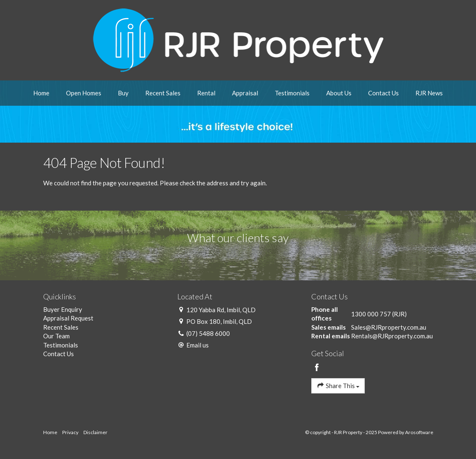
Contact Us (383, 93)
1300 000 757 (371, 314)
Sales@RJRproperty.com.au (389, 327)
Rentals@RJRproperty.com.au (392, 336)
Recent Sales (163, 93)
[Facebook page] (317, 368)
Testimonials (292, 93)
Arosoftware (419, 432)
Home (41, 93)
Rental (206, 93)
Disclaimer (95, 432)
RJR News (429, 93)
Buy (123, 93)
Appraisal (245, 93)
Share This (338, 385)
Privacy (70, 432)
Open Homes (84, 93)
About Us (339, 93)
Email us (198, 345)
